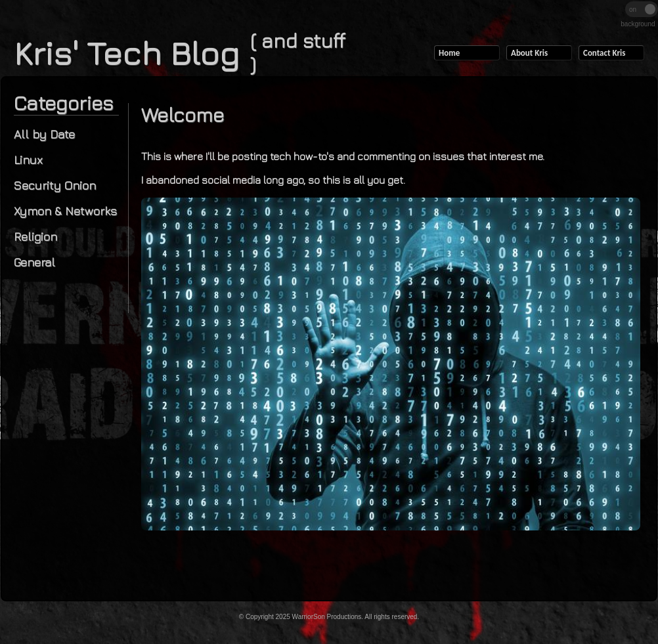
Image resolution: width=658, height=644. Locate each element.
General (34, 262)
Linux (28, 160)
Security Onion (55, 185)
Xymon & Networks (65, 211)
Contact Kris (604, 53)
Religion (35, 237)
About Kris (529, 53)
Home (449, 53)
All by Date (44, 134)
